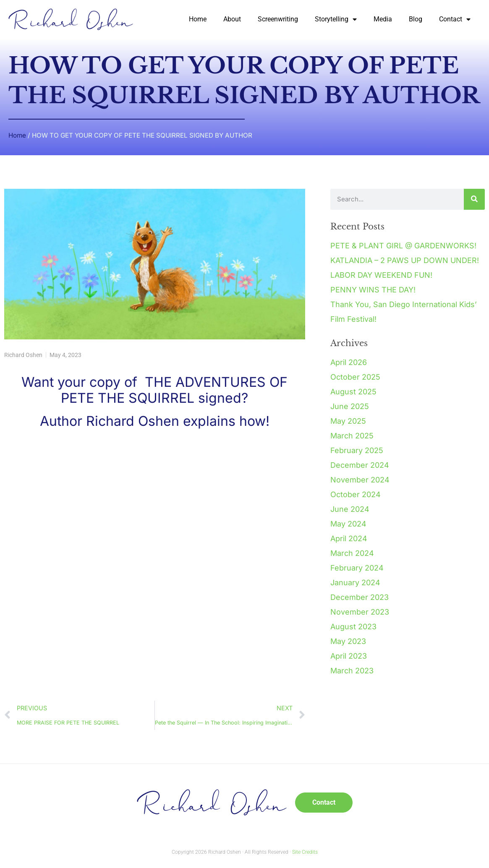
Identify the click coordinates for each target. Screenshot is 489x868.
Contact (455, 19)
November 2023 (360, 612)
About (232, 19)
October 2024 (356, 494)
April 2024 (349, 538)
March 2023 (352, 671)
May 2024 (348, 524)
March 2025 (352, 436)
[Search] (474, 199)
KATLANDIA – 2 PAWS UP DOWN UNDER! (405, 260)
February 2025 (357, 450)
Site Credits (305, 852)
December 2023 (360, 597)
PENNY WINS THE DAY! (373, 290)
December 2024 (360, 465)
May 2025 (348, 421)
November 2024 (360, 480)
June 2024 (350, 509)
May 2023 (348, 641)
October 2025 (355, 377)
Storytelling (336, 19)
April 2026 (349, 362)
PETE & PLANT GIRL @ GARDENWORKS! (403, 246)
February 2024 (357, 568)
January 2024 (355, 583)
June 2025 (350, 406)
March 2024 (352, 553)
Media (383, 19)
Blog (416, 19)
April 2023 (349, 656)
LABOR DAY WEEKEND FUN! (381, 275)
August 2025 (353, 392)
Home (198, 19)
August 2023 (353, 627)
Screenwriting (278, 19)
